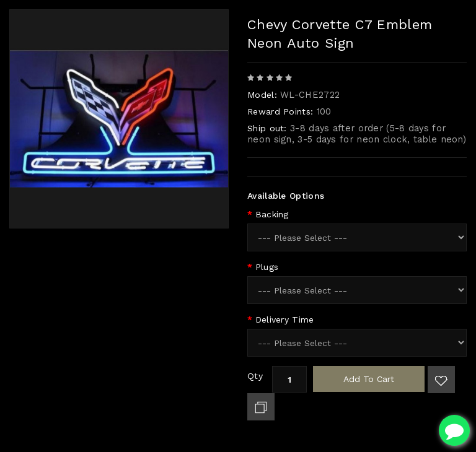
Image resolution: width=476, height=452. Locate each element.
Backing (272, 214)
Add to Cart (369, 379)
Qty (255, 376)
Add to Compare (261, 407)
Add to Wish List (441, 380)
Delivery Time (285, 319)
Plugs (267, 267)
